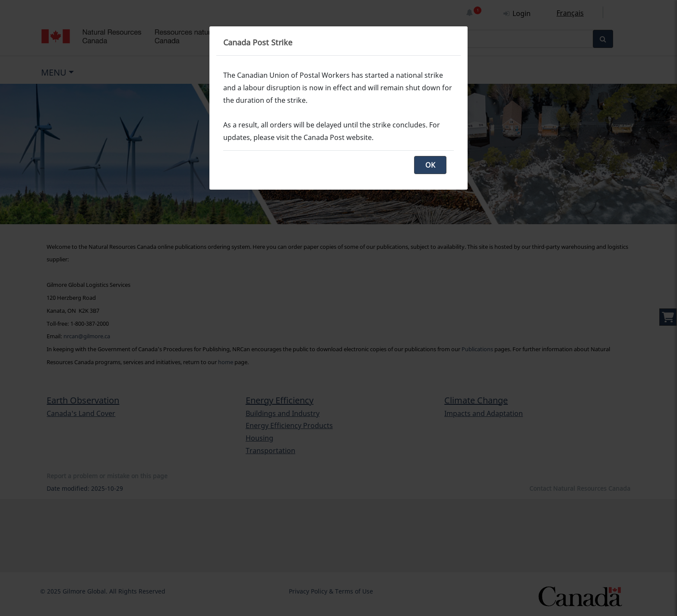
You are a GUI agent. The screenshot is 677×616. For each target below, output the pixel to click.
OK (430, 165)
